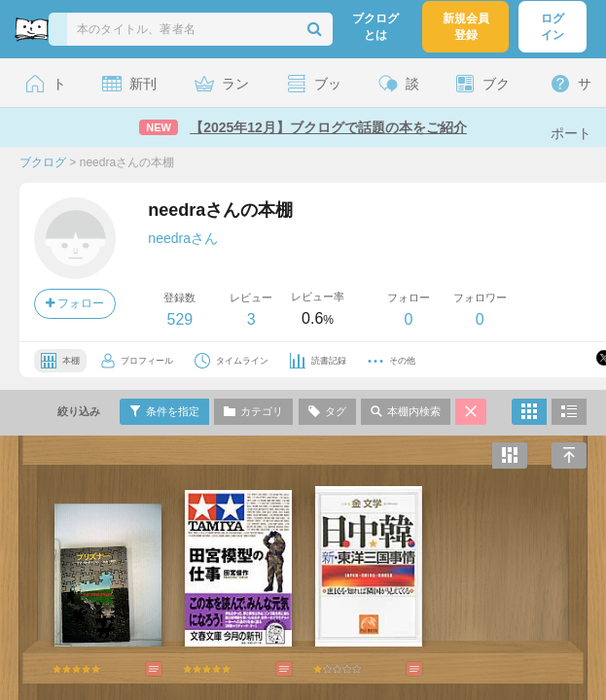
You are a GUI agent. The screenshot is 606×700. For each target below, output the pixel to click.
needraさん (183, 238)
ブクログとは (375, 27)
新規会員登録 (466, 27)
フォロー (75, 303)
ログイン (553, 27)
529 (179, 319)
